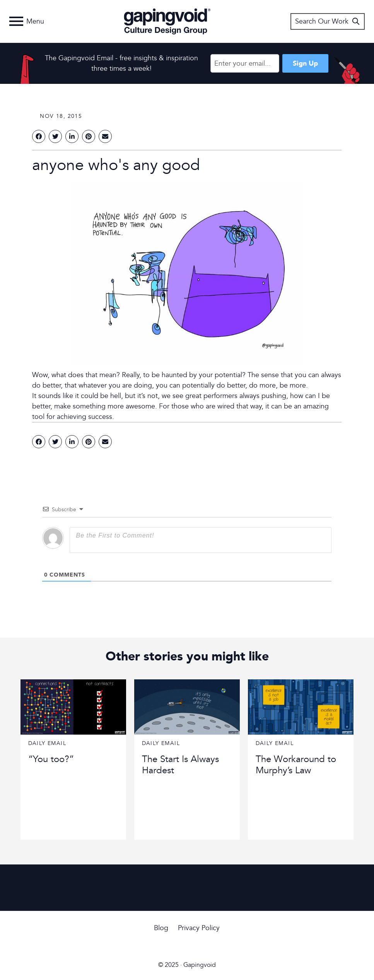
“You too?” (51, 759)
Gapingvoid (167, 21)
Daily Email (47, 743)
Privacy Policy (199, 928)
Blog (161, 928)
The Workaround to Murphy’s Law (296, 765)
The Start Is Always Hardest (180, 765)
